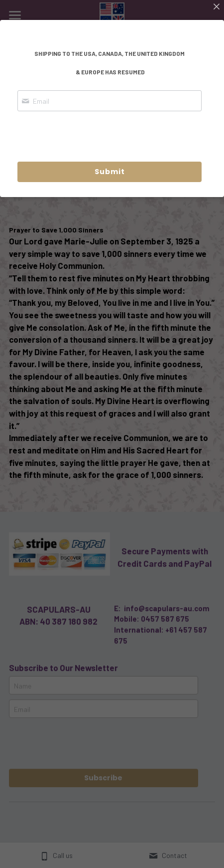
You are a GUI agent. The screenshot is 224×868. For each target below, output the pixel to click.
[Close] (217, 7)
